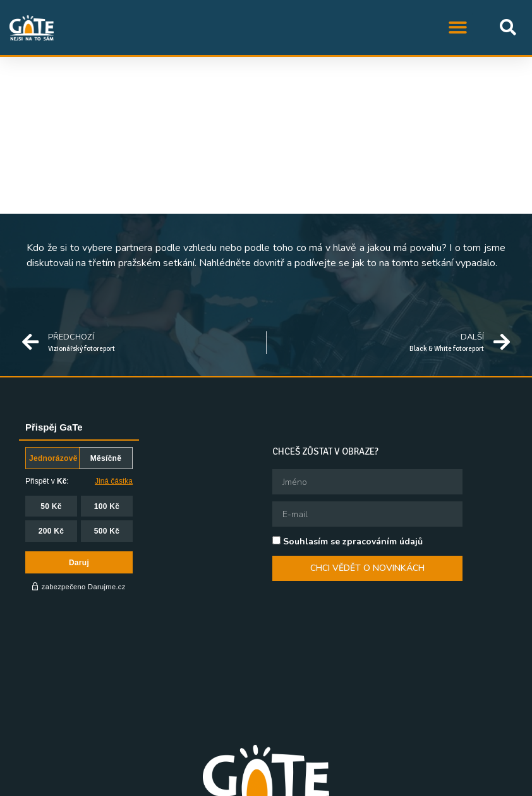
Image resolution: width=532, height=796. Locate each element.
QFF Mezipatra (289, 783)
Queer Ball (359, 783)
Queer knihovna (431, 783)
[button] (458, 28)
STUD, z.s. (156, 783)
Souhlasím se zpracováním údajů (353, 542)
